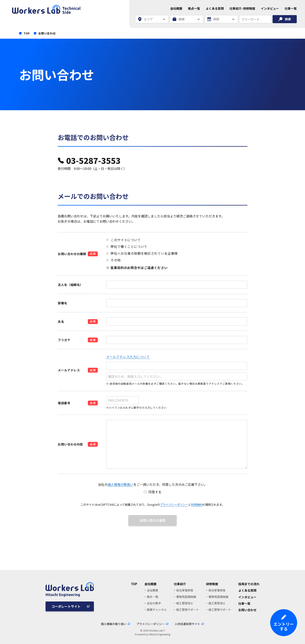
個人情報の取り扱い (114, 624)
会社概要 (176, 8)
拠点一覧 (194, 8)
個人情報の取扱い (120, 484)
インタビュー (270, 8)
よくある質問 (215, 8)
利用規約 (197, 504)
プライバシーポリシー (174, 504)
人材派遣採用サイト (187, 624)
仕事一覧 (291, 8)
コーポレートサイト (66, 606)
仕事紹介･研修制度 (242, 8)
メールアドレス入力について (128, 357)
